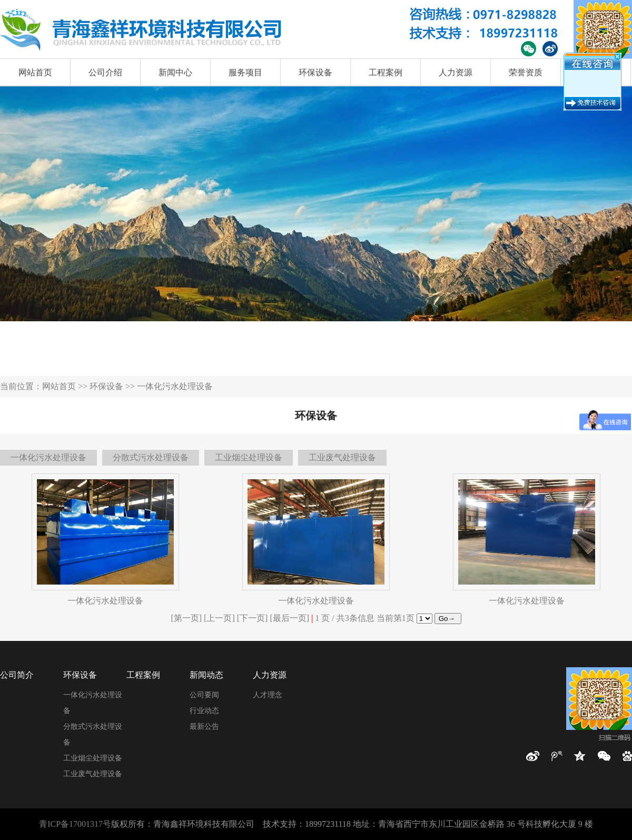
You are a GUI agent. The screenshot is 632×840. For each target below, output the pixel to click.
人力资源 (456, 72)
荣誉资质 (526, 72)
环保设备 (315, 72)
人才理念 (268, 695)
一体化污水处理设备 (48, 457)
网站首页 (35, 72)
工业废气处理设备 (342, 457)
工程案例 (386, 72)
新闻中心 (175, 72)
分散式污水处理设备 (151, 457)
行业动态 (204, 711)
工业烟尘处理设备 (249, 457)
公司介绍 (105, 72)
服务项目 (245, 72)
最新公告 (204, 727)
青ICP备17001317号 (75, 824)
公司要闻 (204, 695)
